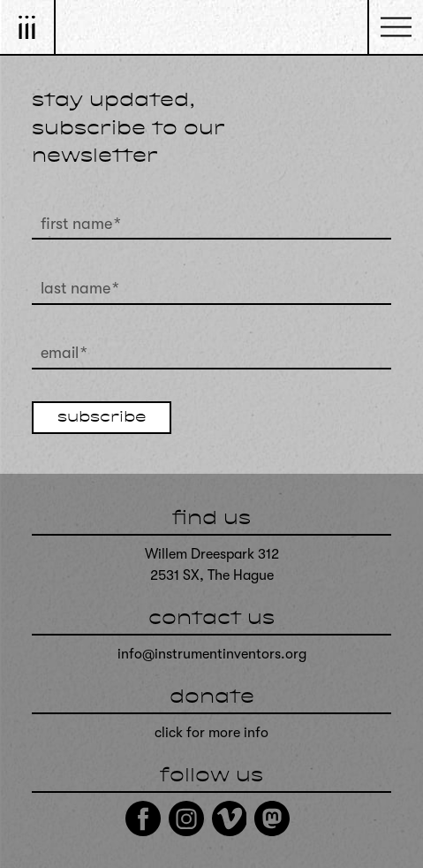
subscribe (102, 418)
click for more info (211, 733)
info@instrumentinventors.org (212, 654)
